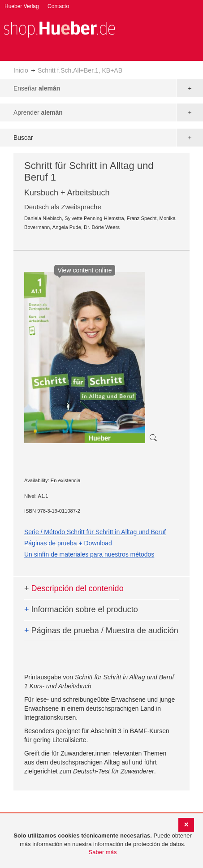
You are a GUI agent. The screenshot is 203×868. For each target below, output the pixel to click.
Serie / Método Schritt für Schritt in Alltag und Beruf (95, 532)
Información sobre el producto (81, 609)
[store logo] (59, 28)
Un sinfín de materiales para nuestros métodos (89, 554)
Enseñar (37, 88)
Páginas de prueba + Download (68, 543)
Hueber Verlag (22, 6)
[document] (103, 844)
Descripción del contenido (74, 588)
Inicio (21, 70)
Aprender (38, 112)
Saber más (103, 852)
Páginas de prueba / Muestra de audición (101, 630)
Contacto (58, 6)
